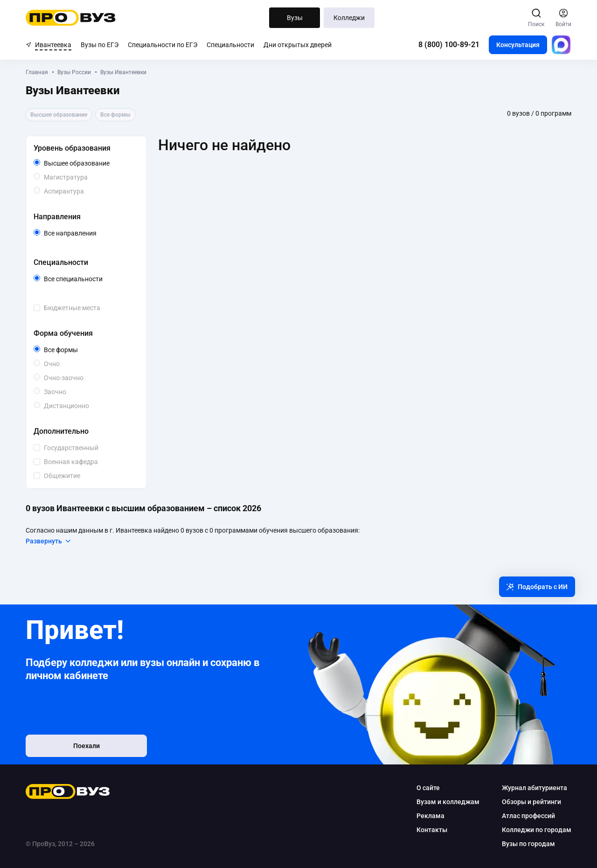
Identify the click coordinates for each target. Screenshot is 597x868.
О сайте (428, 788)
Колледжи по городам (537, 830)
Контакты (432, 830)
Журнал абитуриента (535, 788)
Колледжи (349, 18)
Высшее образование (90, 163)
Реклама (430, 816)
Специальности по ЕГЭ (163, 45)
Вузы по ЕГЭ (100, 45)
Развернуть (49, 541)
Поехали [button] (87, 746)
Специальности (230, 45)
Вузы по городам (528, 844)
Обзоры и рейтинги (531, 802)
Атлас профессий (528, 816)
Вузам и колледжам (448, 802)
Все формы (72, 350)
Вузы (295, 18)
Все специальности (90, 279)
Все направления (90, 233)
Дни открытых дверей (298, 45)
